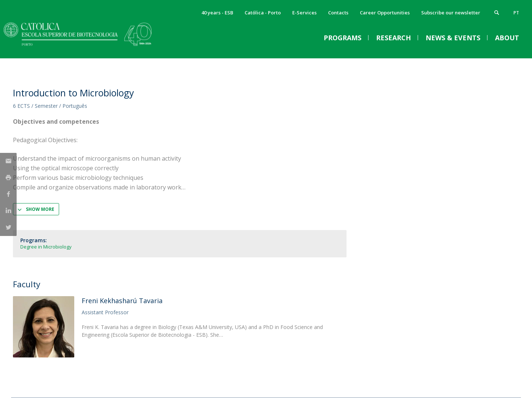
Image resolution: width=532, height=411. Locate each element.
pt (516, 13)
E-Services (304, 13)
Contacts (338, 13)
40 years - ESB (217, 13)
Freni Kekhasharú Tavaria (122, 301)
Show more (40, 209)
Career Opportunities (385, 13)
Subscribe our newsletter (451, 13)
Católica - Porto (263, 13)
